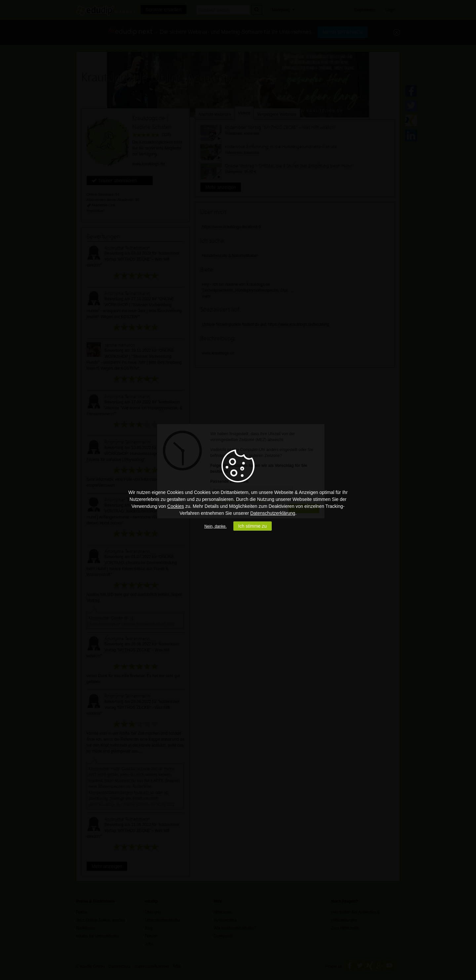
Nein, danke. (215, 526)
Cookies (176, 506)
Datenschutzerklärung (273, 513)
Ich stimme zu (253, 526)
